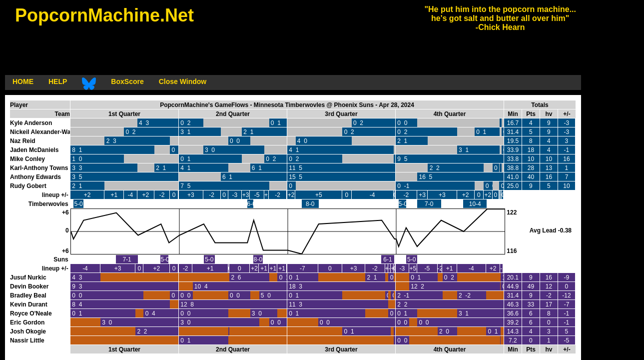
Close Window (183, 81)
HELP (58, 81)
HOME (23, 81)
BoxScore (127, 81)
